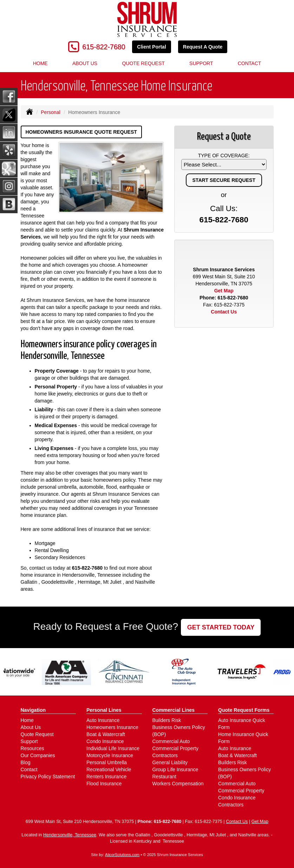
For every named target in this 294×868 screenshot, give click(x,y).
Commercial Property (175, 748)
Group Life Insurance (175, 769)
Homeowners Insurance (112, 727)
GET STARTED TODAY (221, 627)
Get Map (224, 291)
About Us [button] (85, 63)
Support (201, 63)
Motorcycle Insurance (110, 755)
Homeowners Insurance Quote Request (81, 132)
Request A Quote (203, 47)
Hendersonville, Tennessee (70, 835)
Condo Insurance (105, 741)
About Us (31, 727)
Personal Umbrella (107, 762)
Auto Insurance (103, 720)
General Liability (170, 762)
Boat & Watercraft (106, 734)
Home (40, 63)
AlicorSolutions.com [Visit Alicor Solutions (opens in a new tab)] (122, 855)
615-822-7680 (104, 47)
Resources (32, 748)
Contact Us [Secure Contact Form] (224, 312)
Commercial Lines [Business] (174, 710)
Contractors (165, 755)
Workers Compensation (178, 784)
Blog (26, 762)
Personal (50, 112)
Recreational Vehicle (109, 769)
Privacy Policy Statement (48, 777)
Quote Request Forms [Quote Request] (244, 710)
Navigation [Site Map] (33, 710)
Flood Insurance (104, 784)
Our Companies (38, 755)
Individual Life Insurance (113, 748)
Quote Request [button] (143, 63)
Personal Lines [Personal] (104, 710)
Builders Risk (167, 720)
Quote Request (37, 734)
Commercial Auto (171, 741)
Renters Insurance (106, 777)
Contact (250, 63)
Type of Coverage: (224, 156)
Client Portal (151, 47)
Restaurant (164, 777)
